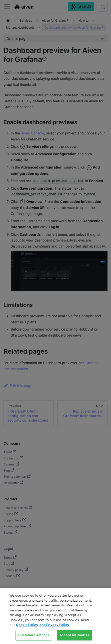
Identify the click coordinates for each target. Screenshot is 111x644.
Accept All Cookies (74, 635)
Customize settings (34, 635)
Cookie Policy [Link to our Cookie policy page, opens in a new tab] (27, 625)
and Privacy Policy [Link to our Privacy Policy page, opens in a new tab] (54, 625)
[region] (55, 616)
